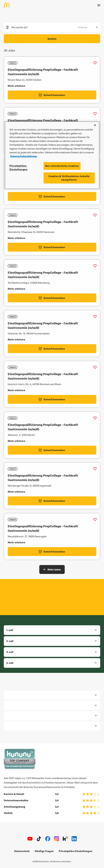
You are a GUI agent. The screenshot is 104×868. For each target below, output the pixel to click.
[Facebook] (48, 839)
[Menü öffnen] (99, 4)
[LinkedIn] (74, 839)
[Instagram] (56, 839)
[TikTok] (39, 839)
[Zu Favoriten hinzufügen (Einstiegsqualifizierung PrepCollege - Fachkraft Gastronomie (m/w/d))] (95, 63)
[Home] (8, 3)
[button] (52, 630)
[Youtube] (30, 839)
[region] (52, 155)
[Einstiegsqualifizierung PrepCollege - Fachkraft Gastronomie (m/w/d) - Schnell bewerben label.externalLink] (52, 95)
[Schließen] (95, 125)
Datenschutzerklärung (24, 156)
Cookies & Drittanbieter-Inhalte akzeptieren (69, 178)
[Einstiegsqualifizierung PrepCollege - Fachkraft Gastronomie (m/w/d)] (52, 72)
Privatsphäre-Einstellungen (19, 168)
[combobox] (43, 27)
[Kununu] (65, 839)
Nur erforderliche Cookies (62, 166)
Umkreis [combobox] (83, 27)
